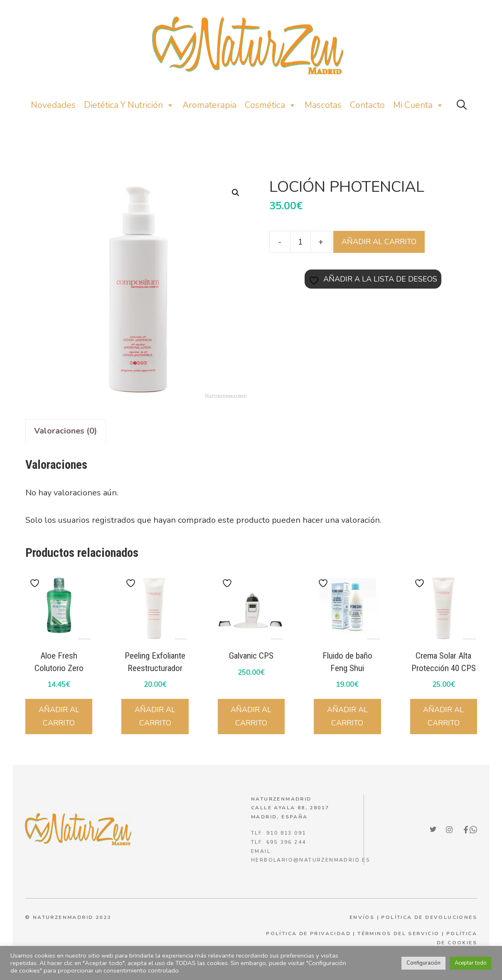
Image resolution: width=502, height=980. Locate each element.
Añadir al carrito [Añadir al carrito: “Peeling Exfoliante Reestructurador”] (155, 716)
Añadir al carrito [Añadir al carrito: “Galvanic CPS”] (251, 716)
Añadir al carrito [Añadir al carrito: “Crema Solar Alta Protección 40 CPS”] (443, 716)
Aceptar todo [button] (471, 963)
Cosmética (271, 105)
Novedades (53, 105)
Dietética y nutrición (129, 105)
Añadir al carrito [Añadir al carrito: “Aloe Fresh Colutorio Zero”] (59, 716)
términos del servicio (398, 933)
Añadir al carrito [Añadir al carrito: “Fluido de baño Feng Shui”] (347, 716)
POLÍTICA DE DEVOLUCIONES (429, 917)
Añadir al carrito (379, 242)
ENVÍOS (362, 917)
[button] (462, 105)
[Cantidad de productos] (300, 242)
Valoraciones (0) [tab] (66, 431)
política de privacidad (308, 933)
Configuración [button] (423, 963)
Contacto (367, 105)
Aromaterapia (209, 105)
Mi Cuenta (418, 105)
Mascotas (323, 105)
